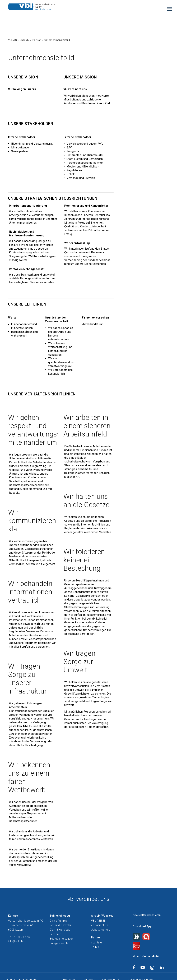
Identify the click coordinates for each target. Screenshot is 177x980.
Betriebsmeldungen (62, 939)
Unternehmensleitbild (57, 40)
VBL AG (12, 40)
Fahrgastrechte (59, 943)
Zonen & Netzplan (61, 925)
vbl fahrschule (100, 925)
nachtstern (98, 943)
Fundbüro (55, 934)
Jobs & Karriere (101, 930)
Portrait (37, 40)
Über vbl (25, 40)
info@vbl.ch (15, 941)
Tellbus (95, 947)
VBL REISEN (99, 921)
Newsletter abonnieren (147, 915)
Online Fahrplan (59, 921)
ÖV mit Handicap (60, 930)
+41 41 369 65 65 (19, 937)
